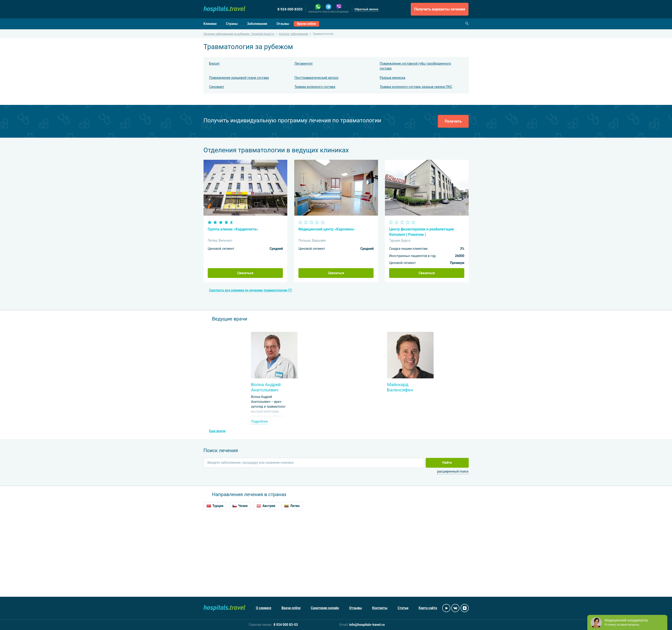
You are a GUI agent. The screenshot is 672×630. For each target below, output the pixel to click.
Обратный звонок (366, 9)
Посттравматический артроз (316, 78)
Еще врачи (217, 431)
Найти (447, 463)
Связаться (245, 273)
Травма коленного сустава (315, 87)
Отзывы (283, 24)
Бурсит (214, 63)
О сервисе (264, 608)
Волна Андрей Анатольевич (266, 387)
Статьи (403, 608)
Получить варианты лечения (440, 9)
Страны (232, 24)
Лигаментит (304, 63)
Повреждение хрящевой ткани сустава (239, 78)
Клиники (210, 24)
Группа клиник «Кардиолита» (233, 229)
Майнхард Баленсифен (400, 387)
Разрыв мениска (392, 78)
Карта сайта (428, 608)
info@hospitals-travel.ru (367, 625)
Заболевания (257, 24)
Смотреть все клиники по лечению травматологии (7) (251, 290)
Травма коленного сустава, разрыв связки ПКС (416, 87)
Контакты (380, 608)
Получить (453, 121)
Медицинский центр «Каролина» (327, 229)
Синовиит (217, 87)
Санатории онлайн (325, 608)
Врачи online (307, 24)
